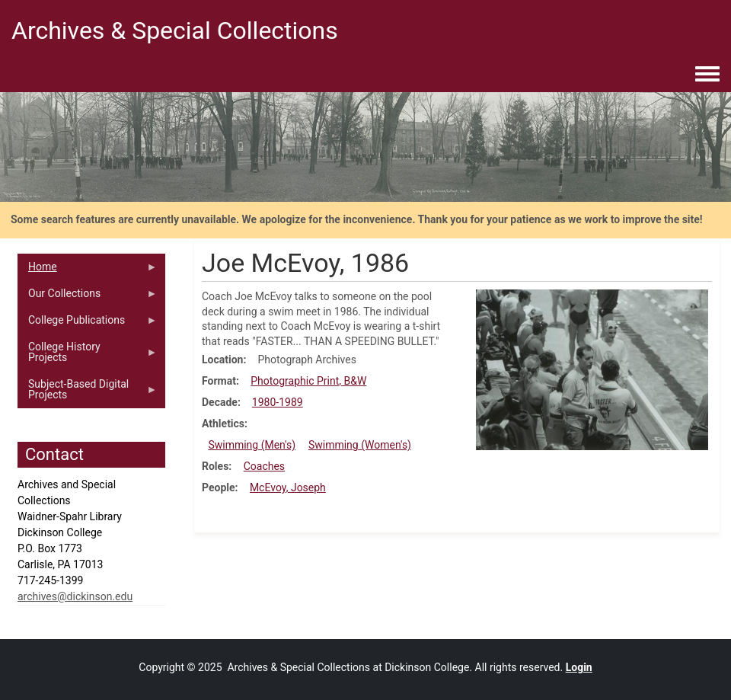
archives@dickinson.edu (75, 596)
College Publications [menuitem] (88, 324)
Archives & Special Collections (175, 30)
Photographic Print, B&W (308, 381)
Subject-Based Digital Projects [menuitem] (88, 393)
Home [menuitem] (88, 270)
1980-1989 (278, 402)
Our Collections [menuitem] (88, 297)
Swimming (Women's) (360, 445)
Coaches (264, 466)
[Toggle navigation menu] (707, 75)
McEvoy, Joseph (288, 487)
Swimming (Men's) (252, 445)
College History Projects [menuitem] (88, 356)
